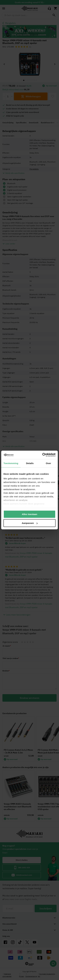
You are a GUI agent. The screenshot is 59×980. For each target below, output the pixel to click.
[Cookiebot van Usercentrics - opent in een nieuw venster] (42, 455)
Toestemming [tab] (11, 463)
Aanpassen (30, 523)
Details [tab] (30, 463)
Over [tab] (48, 463)
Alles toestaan (29, 514)
